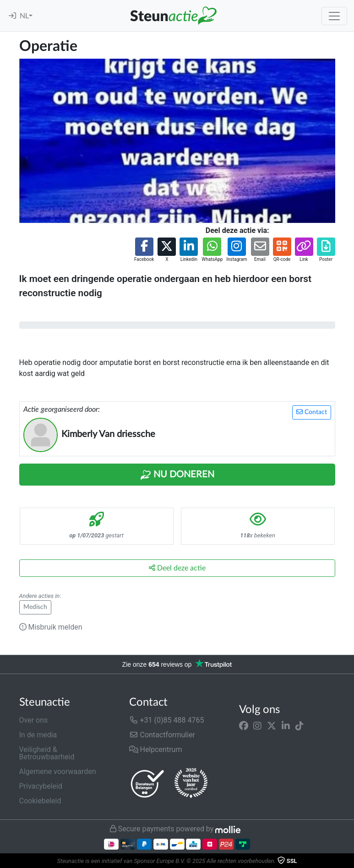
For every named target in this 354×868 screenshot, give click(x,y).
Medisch (35, 607)
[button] (144, 250)
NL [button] (24, 16)
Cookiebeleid (40, 801)
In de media (38, 735)
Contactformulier (162, 735)
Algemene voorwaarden (58, 771)
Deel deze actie (177, 568)
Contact (312, 412)
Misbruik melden (51, 627)
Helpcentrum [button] (156, 749)
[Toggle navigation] (334, 16)
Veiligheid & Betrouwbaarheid (47, 753)
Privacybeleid (41, 786)
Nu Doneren (177, 475)
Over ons (34, 720)
